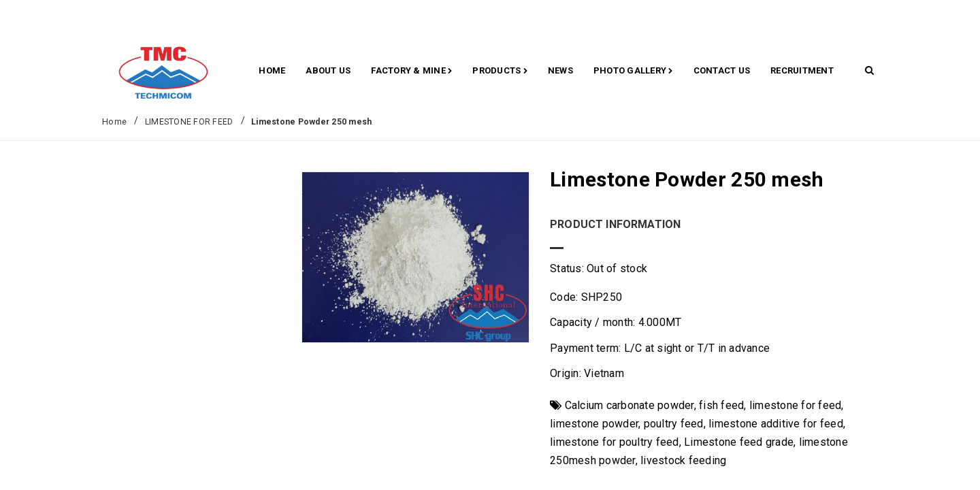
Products (500, 71)
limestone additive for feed (776, 424)
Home (272, 70)
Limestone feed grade (739, 442)
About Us (328, 70)
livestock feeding (683, 460)
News (560, 70)
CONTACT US (722, 70)
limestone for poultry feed (615, 442)
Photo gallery (633, 71)
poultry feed (674, 424)
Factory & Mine (411, 71)
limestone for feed (796, 405)
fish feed (721, 405)
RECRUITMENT (802, 70)
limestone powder (594, 424)
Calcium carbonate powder (630, 405)
